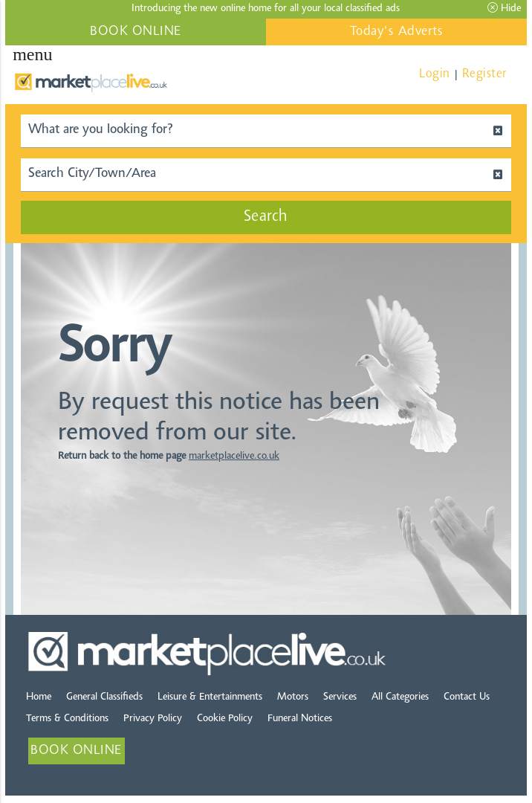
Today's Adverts (397, 32)
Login (435, 74)
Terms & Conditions (67, 719)
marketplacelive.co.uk (234, 457)
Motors (293, 697)
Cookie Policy (225, 719)
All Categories (400, 697)
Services (340, 697)
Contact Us (467, 697)
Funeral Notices (300, 719)
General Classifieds (104, 697)
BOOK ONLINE (136, 32)
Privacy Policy (153, 719)
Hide (504, 8)
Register (484, 74)
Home (39, 697)
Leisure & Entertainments (210, 697)
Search (266, 217)
